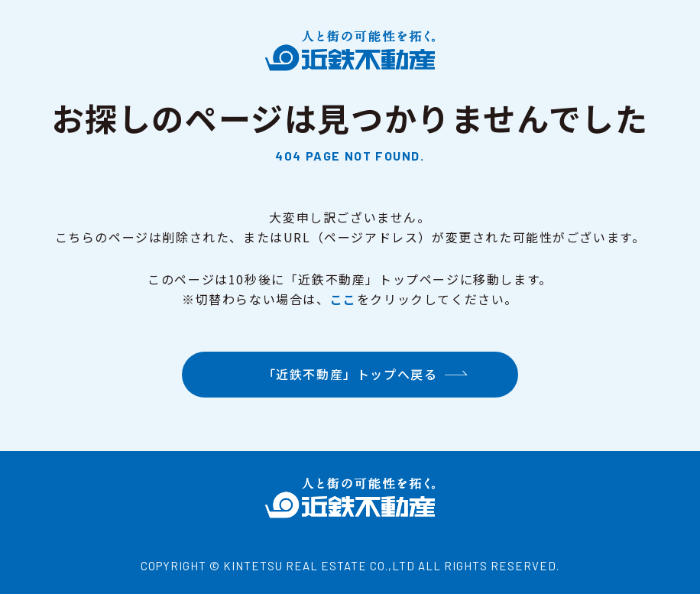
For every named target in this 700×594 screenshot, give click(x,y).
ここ (344, 299)
